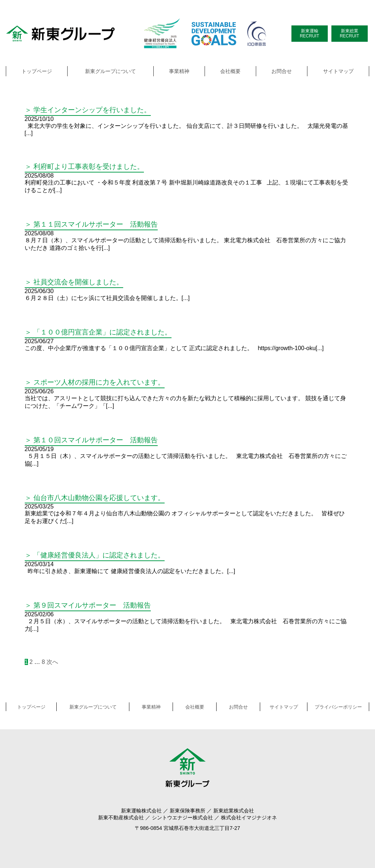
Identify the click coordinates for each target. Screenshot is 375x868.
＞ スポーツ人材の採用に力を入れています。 (95, 382)
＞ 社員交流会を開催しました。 (74, 282)
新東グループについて (110, 71)
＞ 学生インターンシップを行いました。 (88, 110)
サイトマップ (338, 71)
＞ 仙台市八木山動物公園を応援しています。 (95, 498)
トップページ (37, 71)
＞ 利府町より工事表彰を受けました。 (84, 167)
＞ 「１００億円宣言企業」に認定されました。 (98, 332)
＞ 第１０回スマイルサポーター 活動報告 (91, 440)
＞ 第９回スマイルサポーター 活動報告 (88, 605)
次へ (52, 662)
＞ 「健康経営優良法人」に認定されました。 (95, 555)
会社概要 (230, 71)
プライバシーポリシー (338, 707)
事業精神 (179, 71)
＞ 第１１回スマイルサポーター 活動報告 (91, 224)
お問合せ (282, 71)
